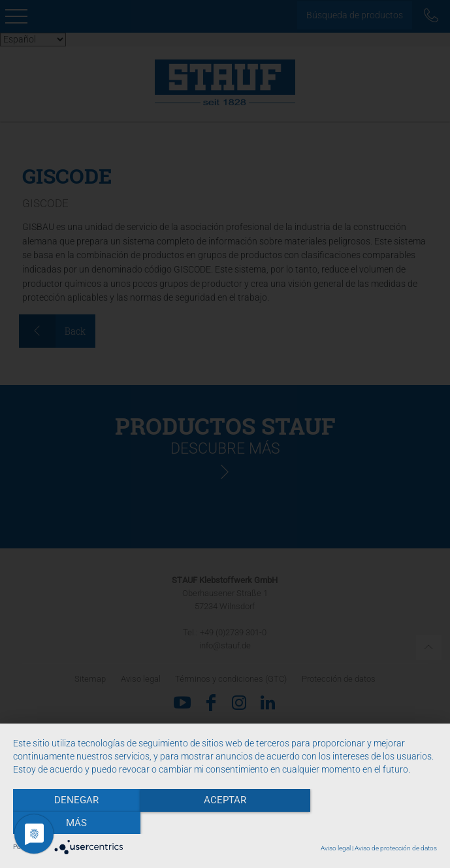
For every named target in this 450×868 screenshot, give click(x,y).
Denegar (76, 823)
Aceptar (225, 823)
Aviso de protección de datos (396, 848)
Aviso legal (336, 848)
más (374, 823)
